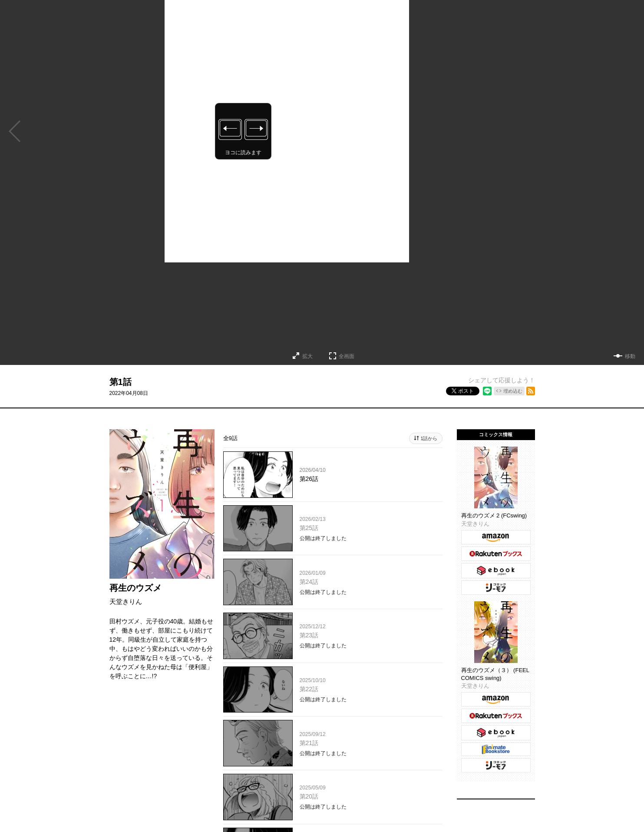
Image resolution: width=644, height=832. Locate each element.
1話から (429, 438)
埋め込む (513, 391)
